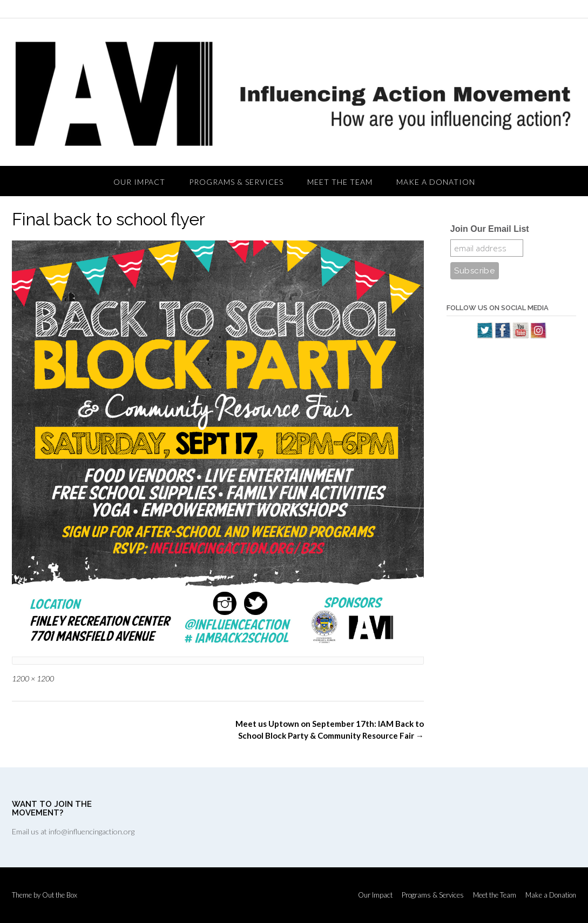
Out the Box (60, 895)
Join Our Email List (490, 229)
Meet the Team (340, 182)
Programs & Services (236, 182)
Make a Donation (436, 182)
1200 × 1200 (33, 678)
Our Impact (139, 182)
